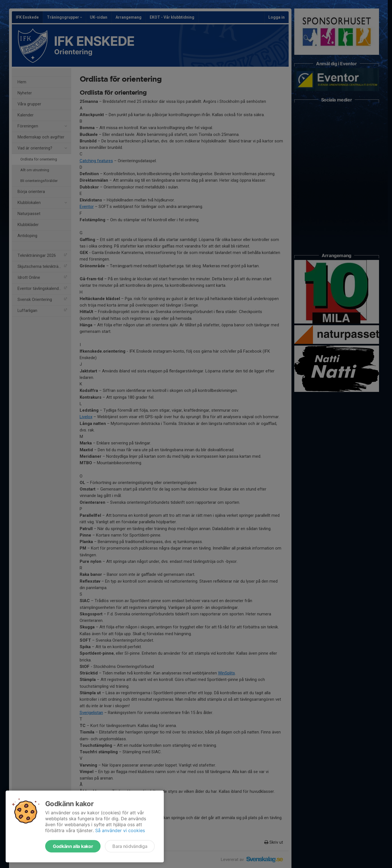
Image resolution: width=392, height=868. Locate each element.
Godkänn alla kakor (73, 846)
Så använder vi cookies (120, 830)
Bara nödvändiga (130, 846)
